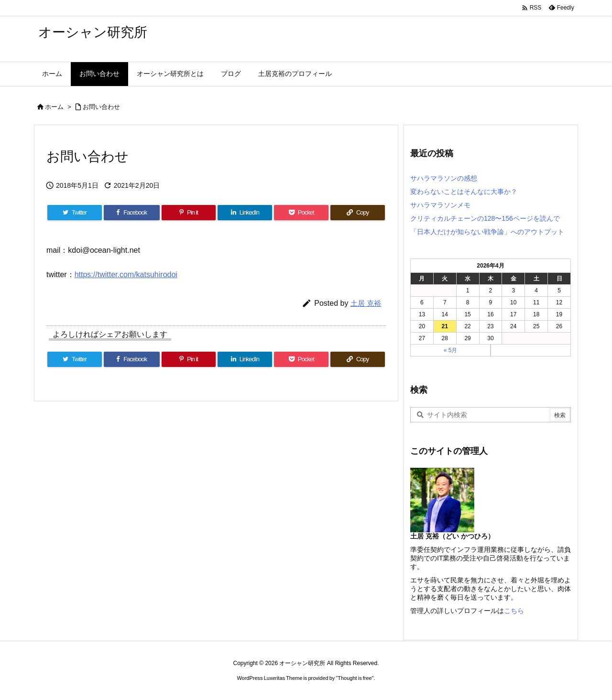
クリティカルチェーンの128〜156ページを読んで (485, 218)
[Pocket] (301, 213)
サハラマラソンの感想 (444, 178)
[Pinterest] (189, 213)
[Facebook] (132, 213)
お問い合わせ (101, 107)
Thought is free (355, 678)
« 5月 (451, 350)
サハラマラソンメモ (440, 205)
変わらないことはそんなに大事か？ (464, 192)
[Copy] (358, 213)
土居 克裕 (366, 303)
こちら (514, 611)
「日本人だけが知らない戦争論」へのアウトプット (487, 232)
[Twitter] (75, 213)
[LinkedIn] (245, 213)
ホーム (54, 107)
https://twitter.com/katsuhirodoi (126, 275)
